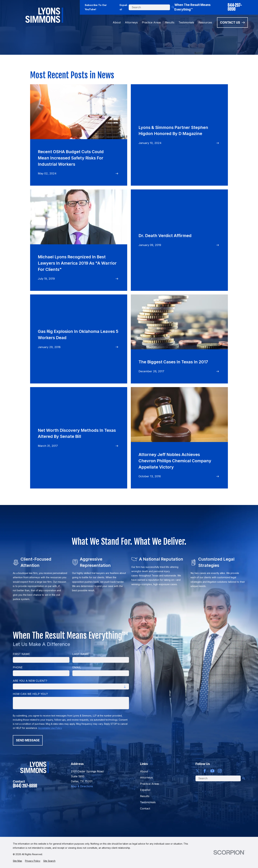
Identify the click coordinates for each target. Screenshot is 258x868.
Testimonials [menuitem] (186, 22)
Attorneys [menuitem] (131, 22)
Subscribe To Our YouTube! (96, 7)
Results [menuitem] (170, 22)
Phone (18, 667)
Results (145, 796)
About (144, 771)
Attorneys (146, 777)
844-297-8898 (235, 7)
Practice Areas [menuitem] (151, 22)
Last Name (81, 654)
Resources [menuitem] (205, 22)
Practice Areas (149, 784)
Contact (145, 808)
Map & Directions (82, 786)
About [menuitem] (117, 22)
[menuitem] (17, 861)
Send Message (28, 740)
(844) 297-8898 (25, 786)
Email (77, 667)
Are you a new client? (30, 681)
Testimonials (148, 802)
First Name (21, 654)
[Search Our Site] (173, 7)
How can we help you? (30, 694)
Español (123, 7)
